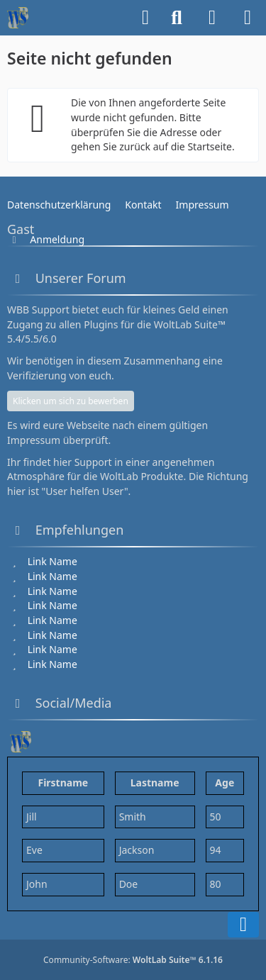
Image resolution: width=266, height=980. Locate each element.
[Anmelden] (212, 18)
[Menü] (248, 18)
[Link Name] (51, 561)
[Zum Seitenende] (243, 925)
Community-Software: (133, 960)
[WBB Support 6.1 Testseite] (18, 18)
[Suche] (177, 18)
